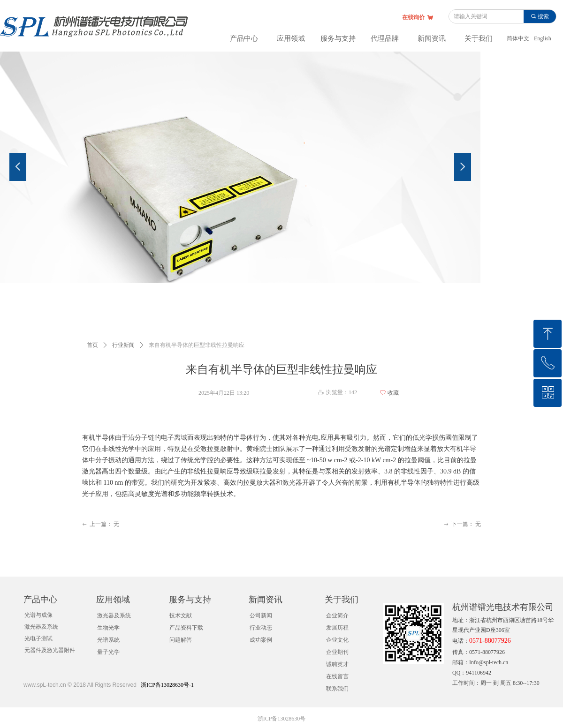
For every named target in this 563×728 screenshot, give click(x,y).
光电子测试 (38, 638)
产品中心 (244, 38)
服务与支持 (338, 38)
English (543, 38)
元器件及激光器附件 (50, 650)
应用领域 (291, 38)
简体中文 (518, 38)
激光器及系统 (41, 627)
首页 (92, 345)
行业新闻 (123, 345)
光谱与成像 (38, 615)
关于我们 (479, 38)
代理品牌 (385, 38)
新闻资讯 (432, 38)
